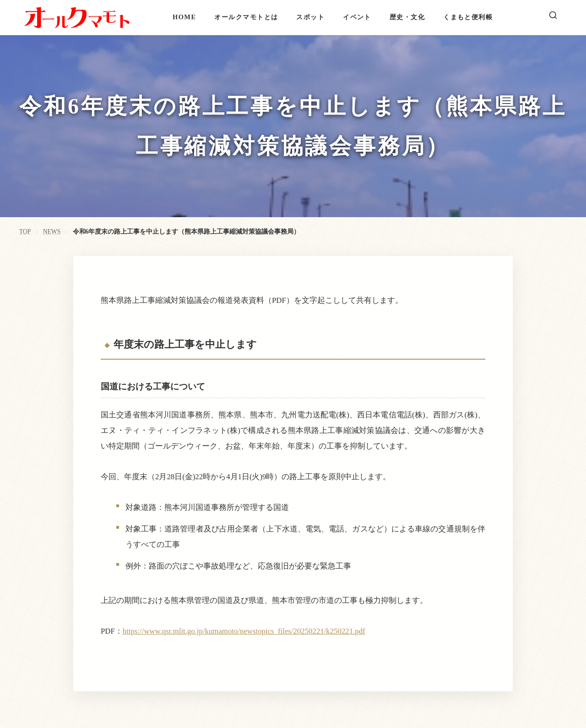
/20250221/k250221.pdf (328, 631)
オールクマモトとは (246, 17)
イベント (357, 17)
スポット (310, 17)
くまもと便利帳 (468, 17)
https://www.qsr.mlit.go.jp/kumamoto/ (181, 631)
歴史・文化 (407, 17)
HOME (184, 17)
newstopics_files (266, 631)
